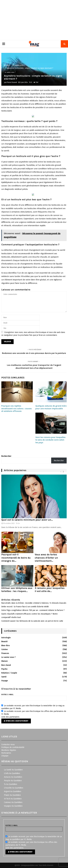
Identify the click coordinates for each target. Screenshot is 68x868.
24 (18, 523)
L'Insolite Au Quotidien (14, 788)
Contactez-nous (8, 745)
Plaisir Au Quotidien (12, 795)
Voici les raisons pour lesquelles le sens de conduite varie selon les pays (50, 440)
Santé (4, 677)
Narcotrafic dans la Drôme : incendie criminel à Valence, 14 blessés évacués (34, 603)
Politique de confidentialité (13, 747)
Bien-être (5, 646)
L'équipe (5, 756)
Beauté (4, 642)
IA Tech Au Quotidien (13, 799)
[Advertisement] (34, 20)
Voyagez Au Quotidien (13, 806)
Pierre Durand (12, 82)
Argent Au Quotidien (13, 791)
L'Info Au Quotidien (12, 773)
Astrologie (6, 638)
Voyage (5, 681)
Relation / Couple (9, 673)
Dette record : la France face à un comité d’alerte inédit (25, 607)
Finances (5, 653)
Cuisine (4, 649)
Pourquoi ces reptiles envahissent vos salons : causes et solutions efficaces (16, 409)
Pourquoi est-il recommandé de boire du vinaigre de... (16, 558)
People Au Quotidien (13, 781)
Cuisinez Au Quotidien (13, 802)
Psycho (4, 669)
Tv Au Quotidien (11, 784)
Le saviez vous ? (10, 72)
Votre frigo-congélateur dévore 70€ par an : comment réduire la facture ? (33, 610)
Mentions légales (9, 750)
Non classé (6, 665)
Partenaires (6, 753)
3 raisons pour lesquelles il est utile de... (50, 590)
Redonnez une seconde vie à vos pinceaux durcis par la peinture (34, 353)
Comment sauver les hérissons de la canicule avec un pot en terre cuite (32, 621)
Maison (4, 661)
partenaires (14, 717)
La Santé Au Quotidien (13, 770)
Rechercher (6, 456)
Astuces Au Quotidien (13, 777)
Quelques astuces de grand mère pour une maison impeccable (51, 407)
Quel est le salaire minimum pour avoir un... (27, 520)
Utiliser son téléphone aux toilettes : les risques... (17, 590)
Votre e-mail (34, 696)
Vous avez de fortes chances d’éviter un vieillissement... (46, 558)
